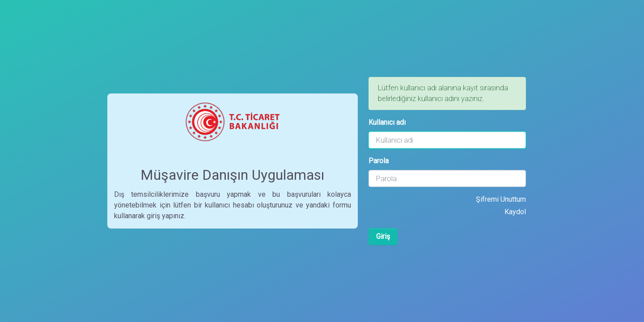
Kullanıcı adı (387, 122)
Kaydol (515, 212)
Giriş (383, 236)
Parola (379, 161)
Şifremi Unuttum (501, 199)
